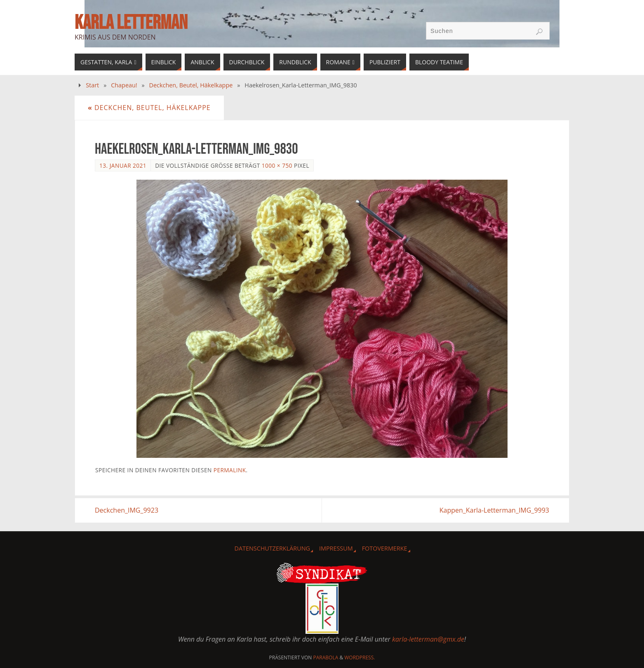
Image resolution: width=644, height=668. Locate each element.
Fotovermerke (385, 548)
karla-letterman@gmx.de (428, 639)
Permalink (230, 470)
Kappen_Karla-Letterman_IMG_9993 (494, 510)
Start (92, 85)
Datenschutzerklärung (272, 548)
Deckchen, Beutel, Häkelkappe (191, 85)
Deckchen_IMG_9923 (127, 510)
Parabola (326, 657)
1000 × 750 (277, 165)
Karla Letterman (131, 23)
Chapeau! (124, 85)
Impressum (336, 548)
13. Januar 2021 (123, 165)
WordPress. (360, 657)
